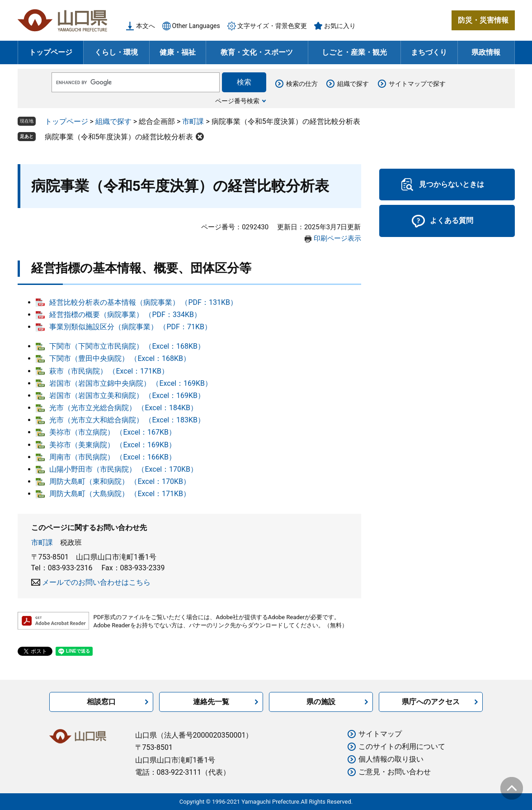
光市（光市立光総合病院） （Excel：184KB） (124, 408)
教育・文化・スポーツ (257, 52)
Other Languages (196, 26)
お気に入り (340, 26)
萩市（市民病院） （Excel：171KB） (109, 371)
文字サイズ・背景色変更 (272, 26)
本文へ (146, 26)
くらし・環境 (116, 52)
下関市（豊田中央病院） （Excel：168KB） (120, 358)
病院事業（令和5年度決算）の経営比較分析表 (119, 137)
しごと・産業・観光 (354, 52)
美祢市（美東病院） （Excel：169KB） (113, 445)
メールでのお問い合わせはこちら (96, 582)
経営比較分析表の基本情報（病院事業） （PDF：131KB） (143, 302)
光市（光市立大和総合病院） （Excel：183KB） (127, 420)
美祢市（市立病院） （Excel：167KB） (113, 432)
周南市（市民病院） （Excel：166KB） (113, 457)
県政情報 (486, 52)
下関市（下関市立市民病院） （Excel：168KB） (127, 346)
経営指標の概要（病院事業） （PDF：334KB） (125, 315)
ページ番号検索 (237, 101)
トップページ (51, 52)
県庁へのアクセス (431, 702)
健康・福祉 (178, 52)
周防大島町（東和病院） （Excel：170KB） (120, 481)
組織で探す (353, 84)
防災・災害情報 (483, 20)
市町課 (193, 121)
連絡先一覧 (211, 702)
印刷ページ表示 (337, 238)
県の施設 (321, 702)
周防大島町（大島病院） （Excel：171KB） (120, 494)
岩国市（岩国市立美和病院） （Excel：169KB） (127, 396)
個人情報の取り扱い (391, 759)
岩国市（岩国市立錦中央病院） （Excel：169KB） (131, 383)
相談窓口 (101, 702)
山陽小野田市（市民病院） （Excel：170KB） (124, 469)
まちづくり (429, 52)
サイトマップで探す (417, 84)
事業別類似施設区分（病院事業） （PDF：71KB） (130, 327)
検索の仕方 (302, 84)
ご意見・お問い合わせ (395, 772)
